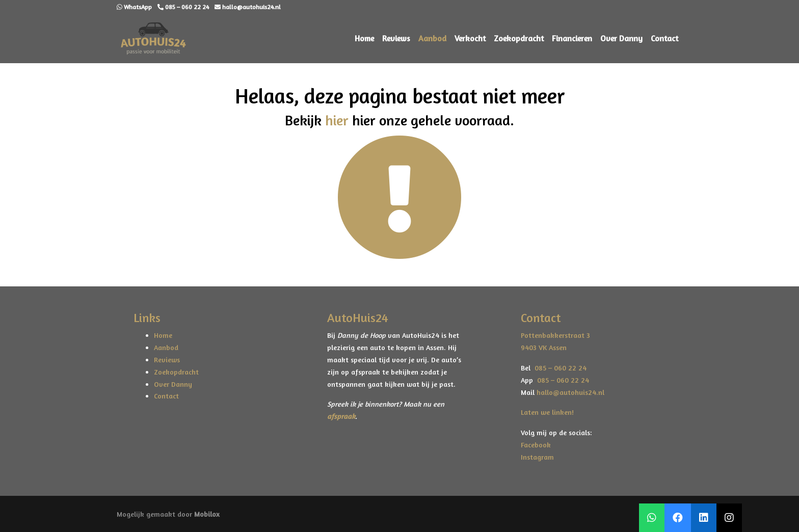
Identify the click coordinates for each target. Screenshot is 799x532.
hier (337, 120)
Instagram (537, 457)
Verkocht (470, 38)
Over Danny (621, 38)
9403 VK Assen (544, 347)
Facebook (536, 445)
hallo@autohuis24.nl (570, 392)
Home (364, 38)
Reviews (396, 38)
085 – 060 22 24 (558, 368)
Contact (664, 38)
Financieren (572, 38)
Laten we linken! (548, 412)
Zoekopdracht (519, 38)
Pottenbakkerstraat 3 (555, 335)
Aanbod (432, 38)
